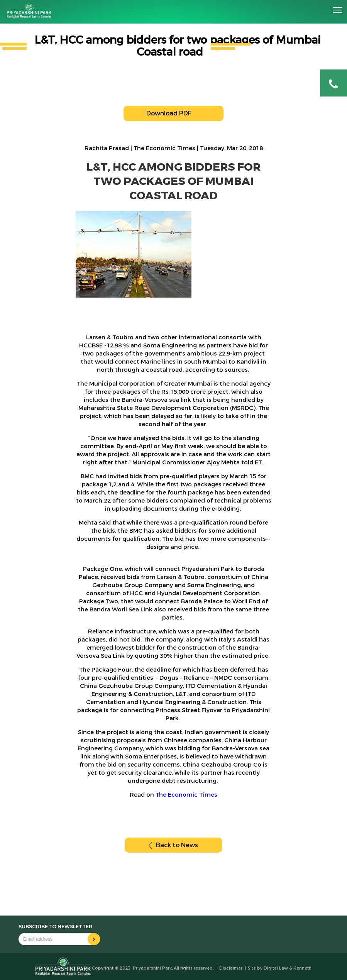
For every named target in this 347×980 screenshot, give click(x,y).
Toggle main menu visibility (338, 7)
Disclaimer (231, 968)
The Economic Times (186, 795)
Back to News (173, 845)
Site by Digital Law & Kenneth (280, 968)
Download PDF (173, 113)
